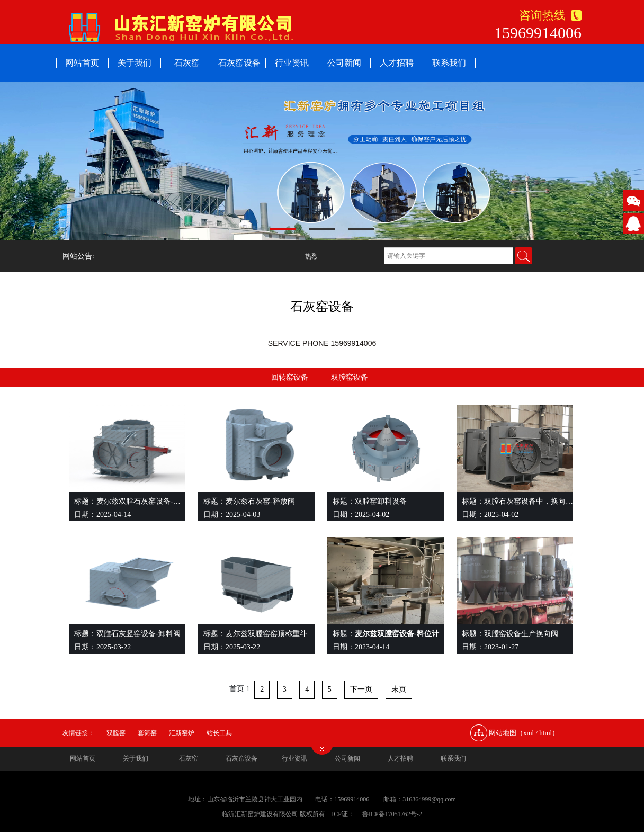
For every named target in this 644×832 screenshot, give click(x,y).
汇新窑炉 (182, 733)
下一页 (361, 689)
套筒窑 (147, 733)
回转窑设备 (290, 377)
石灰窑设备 (239, 63)
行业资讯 (292, 63)
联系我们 (449, 63)
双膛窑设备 (350, 377)
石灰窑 (187, 63)
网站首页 (82, 63)
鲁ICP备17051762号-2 (392, 814)
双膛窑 (116, 733)
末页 (399, 689)
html (545, 733)
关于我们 (135, 63)
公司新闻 (344, 63)
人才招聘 (397, 63)
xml (529, 733)
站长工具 (219, 733)
